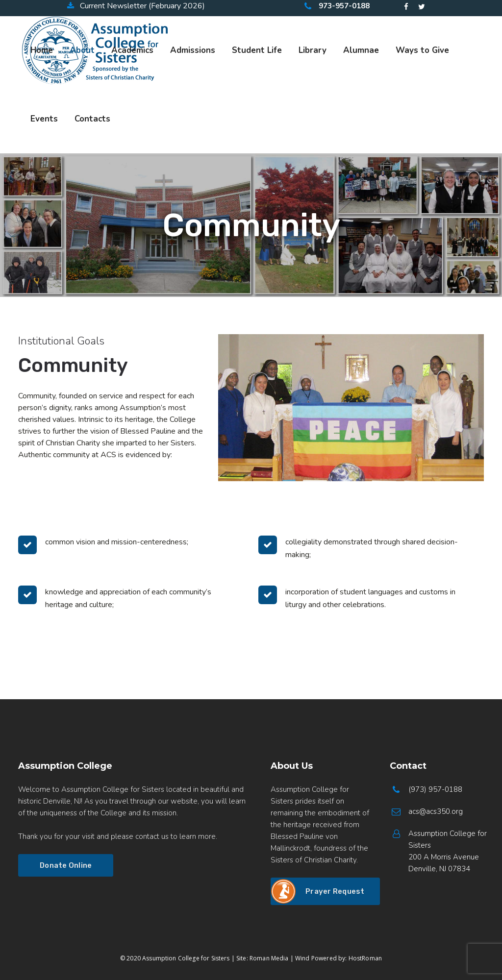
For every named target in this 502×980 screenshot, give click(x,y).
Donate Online (66, 865)
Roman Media (269, 958)
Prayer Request (335, 891)
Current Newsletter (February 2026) (136, 6)
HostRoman (365, 958)
